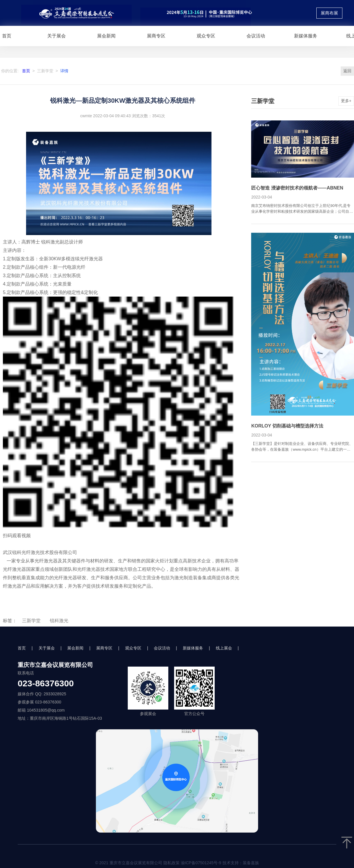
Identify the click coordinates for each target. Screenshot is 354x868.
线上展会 (224, 648)
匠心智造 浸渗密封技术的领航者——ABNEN (297, 188)
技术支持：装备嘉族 (241, 863)
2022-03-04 (262, 197)
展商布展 (329, 13)
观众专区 (206, 36)
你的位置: (10, 71)
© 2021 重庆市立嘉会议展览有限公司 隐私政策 (177, 863)
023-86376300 (46, 683)
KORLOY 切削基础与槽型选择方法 (287, 426)
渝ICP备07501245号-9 (201, 863)
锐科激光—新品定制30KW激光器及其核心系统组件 (123, 101)
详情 (64, 71)
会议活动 (256, 36)
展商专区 (156, 36)
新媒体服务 (306, 36)
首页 (26, 71)
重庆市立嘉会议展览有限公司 (55, 665)
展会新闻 (106, 36)
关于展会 (56, 36)
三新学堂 (45, 71)
